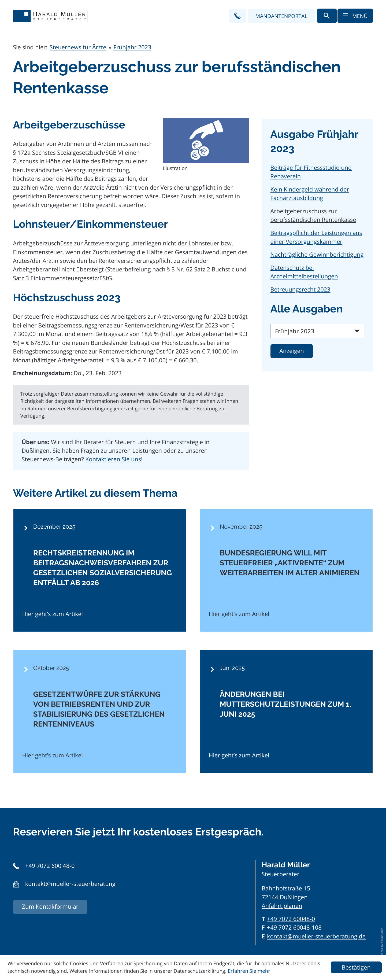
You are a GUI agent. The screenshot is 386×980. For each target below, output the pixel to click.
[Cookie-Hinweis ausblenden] (356, 967)
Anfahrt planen (282, 906)
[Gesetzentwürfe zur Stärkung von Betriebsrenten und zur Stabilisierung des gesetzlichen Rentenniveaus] (100, 712)
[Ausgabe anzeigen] (292, 351)
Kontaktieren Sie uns (113, 459)
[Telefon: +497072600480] (291, 919)
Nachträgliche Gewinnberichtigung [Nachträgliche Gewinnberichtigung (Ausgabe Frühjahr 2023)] (317, 255)
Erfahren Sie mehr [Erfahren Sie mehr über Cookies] (249, 971)
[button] (237, 16)
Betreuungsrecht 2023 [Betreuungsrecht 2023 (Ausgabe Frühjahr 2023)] (300, 290)
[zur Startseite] (50, 16)
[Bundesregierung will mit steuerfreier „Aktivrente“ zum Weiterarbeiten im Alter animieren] (286, 570)
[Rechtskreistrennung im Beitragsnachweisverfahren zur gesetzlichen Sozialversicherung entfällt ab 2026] (100, 570)
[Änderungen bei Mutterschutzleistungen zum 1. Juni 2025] (286, 712)
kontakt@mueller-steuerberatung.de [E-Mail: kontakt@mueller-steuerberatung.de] (316, 936)
